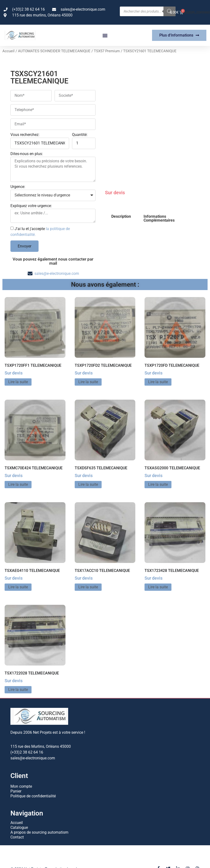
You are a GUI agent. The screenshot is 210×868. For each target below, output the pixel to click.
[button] (105, 35)
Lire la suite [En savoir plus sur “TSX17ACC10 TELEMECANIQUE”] (88, 587)
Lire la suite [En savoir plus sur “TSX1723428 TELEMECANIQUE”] (158, 587)
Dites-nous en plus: (27, 154)
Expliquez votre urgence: (31, 206)
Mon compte (21, 786)
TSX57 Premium (107, 51)
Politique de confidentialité (33, 796)
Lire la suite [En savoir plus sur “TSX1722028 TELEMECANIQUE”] (18, 690)
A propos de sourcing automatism (39, 832)
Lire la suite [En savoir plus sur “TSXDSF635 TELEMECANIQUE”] (88, 484)
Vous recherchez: (25, 135)
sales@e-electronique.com (57, 273)
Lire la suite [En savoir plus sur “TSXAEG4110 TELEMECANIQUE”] (18, 587)
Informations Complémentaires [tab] (159, 218)
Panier (16, 791)
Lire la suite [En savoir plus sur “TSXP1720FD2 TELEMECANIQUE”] (88, 382)
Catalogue (19, 827)
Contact (17, 837)
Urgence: (18, 187)
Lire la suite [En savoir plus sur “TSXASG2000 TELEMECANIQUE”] (158, 484)
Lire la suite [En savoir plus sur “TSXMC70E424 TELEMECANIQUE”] (18, 484)
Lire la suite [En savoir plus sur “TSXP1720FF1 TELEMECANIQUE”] (18, 382)
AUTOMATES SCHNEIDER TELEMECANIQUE (54, 51)
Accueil (8, 51)
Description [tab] (121, 216)
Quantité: (80, 135)
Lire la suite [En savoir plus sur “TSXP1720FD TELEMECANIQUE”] (158, 382)
